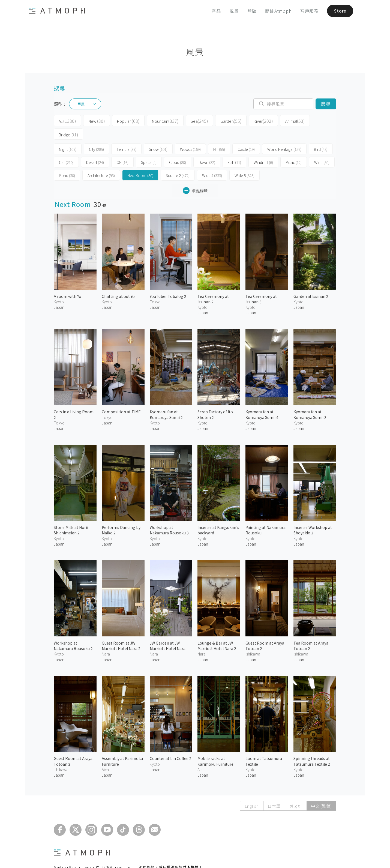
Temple (126, 135)
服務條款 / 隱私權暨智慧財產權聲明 (171, 853)
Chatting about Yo (118, 282)
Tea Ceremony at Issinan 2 (213, 285)
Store (339, 11)
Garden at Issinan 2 (311, 282)
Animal (279, 121)
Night (68, 135)
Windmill (263, 148)
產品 (214, 11)
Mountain (158, 121)
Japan (59, 293)
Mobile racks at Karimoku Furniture (215, 747)
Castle (246, 135)
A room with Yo (67, 282)
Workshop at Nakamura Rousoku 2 (73, 632)
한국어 (295, 792)
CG (122, 148)
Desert (95, 148)
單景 (81, 104)
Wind (322, 148)
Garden (219, 121)
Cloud (178, 148)
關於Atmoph (276, 11)
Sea (189, 121)
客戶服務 (307, 11)
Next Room (140, 161)
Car (66, 148)
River (249, 121)
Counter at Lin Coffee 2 (171, 744)
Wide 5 (244, 161)
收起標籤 (195, 177)
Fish (234, 148)
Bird (321, 135)
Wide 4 (212, 161)
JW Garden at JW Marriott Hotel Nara (168, 632)
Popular (123, 121)
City (96, 135)
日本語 (273, 792)
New (93, 121)
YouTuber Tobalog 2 (168, 282)
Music (294, 148)
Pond (67, 161)
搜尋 (326, 104)
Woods (190, 135)
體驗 (250, 11)
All (66, 121)
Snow (158, 135)
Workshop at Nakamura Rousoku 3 (169, 516)
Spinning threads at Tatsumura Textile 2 (312, 747)
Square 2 (178, 161)
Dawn (207, 148)
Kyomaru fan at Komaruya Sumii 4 (262, 400)
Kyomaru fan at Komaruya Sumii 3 (310, 400)
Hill (219, 135)
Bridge (309, 121)
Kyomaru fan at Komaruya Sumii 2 (166, 400)
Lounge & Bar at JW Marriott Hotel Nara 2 (217, 632)
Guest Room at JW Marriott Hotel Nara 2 (121, 632)
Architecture (101, 161)
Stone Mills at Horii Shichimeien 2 (71, 516)
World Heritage (284, 135)
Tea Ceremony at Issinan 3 (261, 285)
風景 (232, 11)
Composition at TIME (121, 398)
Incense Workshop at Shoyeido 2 (313, 516)
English (251, 792)
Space (149, 148)
